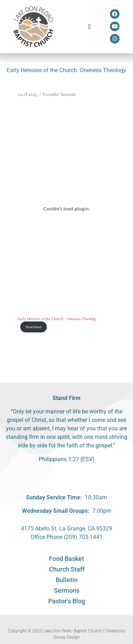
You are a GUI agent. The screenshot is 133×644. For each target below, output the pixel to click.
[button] (89, 27)
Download (34, 327)
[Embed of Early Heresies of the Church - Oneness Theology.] (66, 209)
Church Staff (67, 569)
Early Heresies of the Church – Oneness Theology (57, 319)
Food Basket (66, 559)
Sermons (67, 590)
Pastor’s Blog (67, 601)
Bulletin (67, 580)
